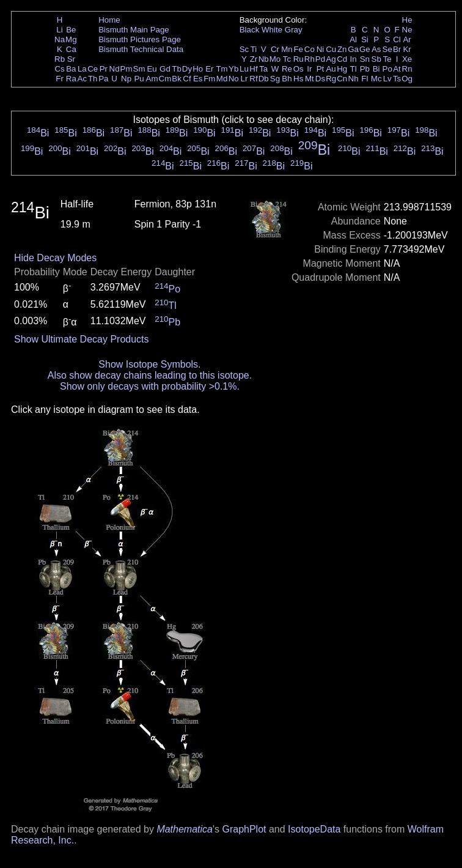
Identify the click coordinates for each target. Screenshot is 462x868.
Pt (321, 69)
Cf (187, 79)
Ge (365, 49)
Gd (165, 69)
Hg (342, 69)
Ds (320, 79)
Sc (244, 49)
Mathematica (185, 829)
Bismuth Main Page (134, 30)
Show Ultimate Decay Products (82, 339)
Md (222, 79)
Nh (354, 79)
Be (71, 30)
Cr (275, 49)
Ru (299, 59)
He (407, 20)
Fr (60, 79)
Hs (298, 79)
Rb (60, 59)
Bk (177, 79)
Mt (310, 79)
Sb (376, 59)
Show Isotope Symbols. (149, 364)
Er (209, 69)
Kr (407, 49)
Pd (320, 59)
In (354, 59)
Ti (254, 49)
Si (365, 39)
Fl (365, 79)
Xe (407, 59)
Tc (287, 59)
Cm (165, 79)
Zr (254, 59)
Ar (407, 39)
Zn (342, 49)
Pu (139, 79)
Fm (209, 79)
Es (198, 79)
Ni (321, 49)
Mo (275, 59)
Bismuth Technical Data (141, 49)
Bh (287, 79)
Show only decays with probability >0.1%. (150, 386)
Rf (253, 79)
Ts (397, 79)
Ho (198, 69)
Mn (287, 49)
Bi (376, 69)
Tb (177, 69)
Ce (93, 69)
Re (287, 69)
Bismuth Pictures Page (140, 39)
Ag (331, 59)
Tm (222, 69)
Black (250, 30)
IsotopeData (314, 829)
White (272, 30)
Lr (244, 79)
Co (310, 49)
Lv (387, 79)
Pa (103, 79)
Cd (342, 59)
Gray (294, 30)
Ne (407, 30)
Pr (104, 69)
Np (126, 79)
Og (407, 79)
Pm (127, 69)
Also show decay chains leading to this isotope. (150, 375)
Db (264, 79)
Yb (233, 69)
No (234, 79)
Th (93, 79)
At (397, 69)
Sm (139, 69)
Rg (331, 79)
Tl (354, 69)
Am (152, 79)
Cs (59, 69)
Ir (309, 69)
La (82, 69)
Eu (152, 69)
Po (387, 69)
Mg (71, 39)
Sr (71, 59)
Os (299, 69)
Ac (82, 79)
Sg (275, 79)
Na (60, 39)
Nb (264, 59)
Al (353, 39)
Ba (71, 69)
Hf (253, 69)
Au (331, 69)
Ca (71, 49)
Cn (342, 79)
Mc (376, 79)
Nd (115, 69)
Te (387, 59)
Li (59, 30)
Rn (407, 69)
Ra (71, 79)
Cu (331, 49)
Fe (298, 49)
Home (109, 20)
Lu (244, 69)
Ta (263, 69)
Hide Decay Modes (55, 258)
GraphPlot (244, 829)
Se (387, 49)
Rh (310, 59)
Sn (365, 59)
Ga (353, 49)
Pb (365, 69)
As (376, 49)
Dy (187, 69)
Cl (397, 39)
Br (397, 49)
